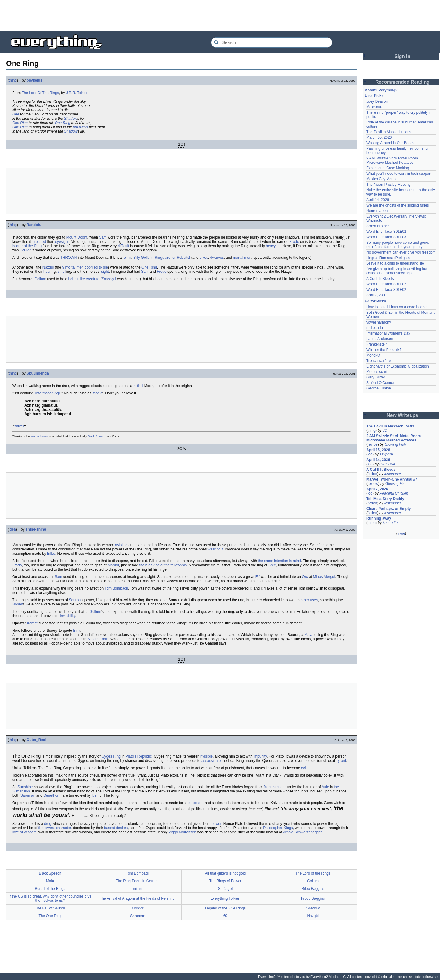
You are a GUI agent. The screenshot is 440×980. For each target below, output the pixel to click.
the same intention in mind (279, 561)
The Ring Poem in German (138, 881)
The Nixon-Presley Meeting (389, 185)
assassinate (211, 761)
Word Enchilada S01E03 (386, 237)
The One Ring (50, 916)
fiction (372, 474)
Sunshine (25, 787)
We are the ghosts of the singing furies (398, 205)
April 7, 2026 (377, 489)
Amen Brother (378, 226)
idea (12, 529)
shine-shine (36, 529)
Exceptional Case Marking (388, 168)
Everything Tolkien (225, 898)
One (16, 114)
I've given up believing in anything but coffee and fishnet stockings (397, 271)
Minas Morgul (324, 577)
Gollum (40, 279)
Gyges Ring (111, 756)
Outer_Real (36, 740)
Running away (379, 518)
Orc (305, 577)
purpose (194, 803)
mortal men (242, 258)
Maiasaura (375, 107)
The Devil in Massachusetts (389, 132)
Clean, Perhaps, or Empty (389, 509)
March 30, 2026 (379, 137)
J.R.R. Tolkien (77, 93)
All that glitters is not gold (225, 873)
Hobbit (18, 604)
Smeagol (109, 279)
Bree (272, 565)
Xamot (32, 623)
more (401, 533)
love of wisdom (24, 832)
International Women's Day (388, 333)
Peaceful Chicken (394, 493)
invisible (121, 545)
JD (385, 430)
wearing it (216, 549)
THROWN (69, 258)
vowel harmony (379, 322)
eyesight (62, 242)
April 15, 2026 (378, 450)
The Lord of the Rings (313, 873)
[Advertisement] (220, 15)
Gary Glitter (376, 377)
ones (44, 436)
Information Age (48, 393)
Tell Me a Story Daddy (385, 499)
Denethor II (52, 795)
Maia (308, 635)
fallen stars (273, 787)
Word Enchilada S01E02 (386, 232)
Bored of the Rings (50, 889)
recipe (373, 444)
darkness (81, 127)
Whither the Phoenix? (384, 350)
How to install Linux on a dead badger (397, 307)
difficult (124, 246)
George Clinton (379, 388)
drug (48, 824)
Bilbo (51, 554)
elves (204, 258)
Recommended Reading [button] (402, 82)
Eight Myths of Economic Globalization (398, 366)
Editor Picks (375, 301)
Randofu (34, 225)
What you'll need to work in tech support (399, 174)
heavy (271, 246)
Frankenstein (377, 344)
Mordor (113, 565)
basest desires (116, 828)
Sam (103, 237)
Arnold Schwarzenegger (302, 832)
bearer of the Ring (27, 246)
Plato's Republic (139, 756)
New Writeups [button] (403, 415)
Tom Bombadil (116, 588)
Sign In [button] (402, 56)
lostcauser (393, 474)
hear (47, 272)
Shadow (70, 119)
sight (105, 272)
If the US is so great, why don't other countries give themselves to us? (50, 898)
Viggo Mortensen (183, 832)
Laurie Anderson (380, 339)
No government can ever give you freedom (401, 252)
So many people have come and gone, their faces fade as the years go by (398, 245)
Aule (325, 787)
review (373, 484)
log (370, 454)
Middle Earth (98, 639)
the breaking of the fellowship (163, 565)
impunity (260, 756)
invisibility (68, 616)
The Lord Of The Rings (40, 93)
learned (36, 436)
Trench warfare (379, 361)
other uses (309, 600)
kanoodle (390, 523)
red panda (375, 328)
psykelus (34, 80)
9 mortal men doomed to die (85, 267)
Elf (258, 577)
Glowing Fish (395, 444)
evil (304, 768)
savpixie (386, 454)
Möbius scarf (377, 372)
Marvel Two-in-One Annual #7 (392, 479)
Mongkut (373, 355)
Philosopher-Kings (278, 828)
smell (62, 272)
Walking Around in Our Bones (390, 143)
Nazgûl (313, 916)
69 (225, 916)
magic (97, 393)
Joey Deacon (377, 101)
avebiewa (387, 464)
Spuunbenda (38, 373)
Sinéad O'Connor (380, 383)
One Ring (20, 123)
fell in (127, 258)
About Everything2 (381, 90)
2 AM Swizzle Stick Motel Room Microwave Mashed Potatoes (392, 160)
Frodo (294, 242)
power (216, 824)
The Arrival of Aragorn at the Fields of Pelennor (138, 898)
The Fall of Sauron (50, 908)
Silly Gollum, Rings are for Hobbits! (162, 258)
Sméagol (225, 889)
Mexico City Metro (381, 179)
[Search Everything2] (272, 42)
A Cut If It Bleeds (380, 279)
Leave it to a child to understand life (395, 263)
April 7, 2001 (377, 295)
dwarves (217, 258)
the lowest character (55, 828)
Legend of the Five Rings (225, 908)
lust (95, 795)
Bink (77, 631)
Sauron (26, 250)
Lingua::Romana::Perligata (388, 258)
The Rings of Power (225, 881)
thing (13, 80)
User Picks (374, 96)
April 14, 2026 (378, 200)
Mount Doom (77, 237)
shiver (19, 426)
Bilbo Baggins (313, 889)
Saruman (28, 795)
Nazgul (48, 267)
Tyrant (341, 761)
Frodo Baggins (313, 898)
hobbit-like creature (84, 279)
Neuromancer (378, 211)
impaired (39, 242)
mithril (138, 386)
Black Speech (97, 436)
